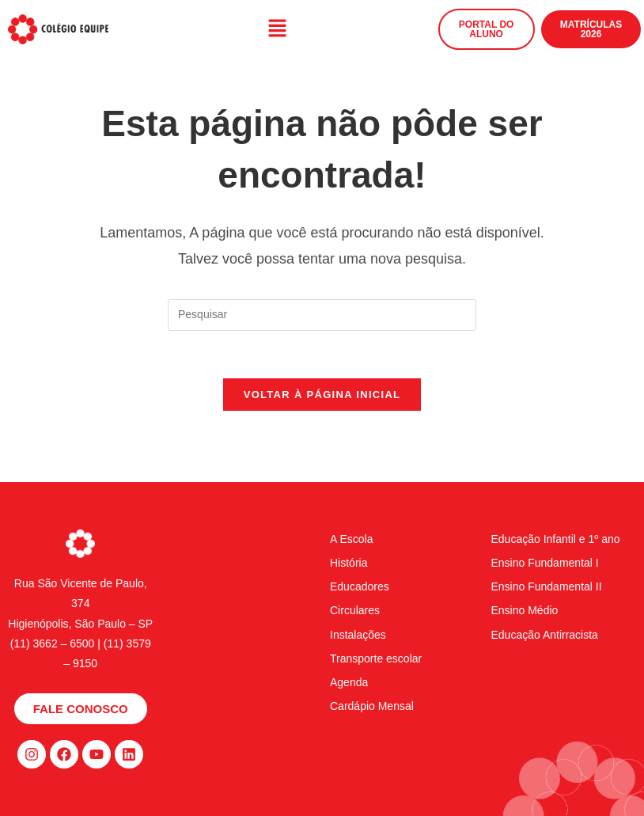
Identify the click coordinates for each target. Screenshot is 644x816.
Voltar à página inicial (322, 395)
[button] (277, 29)
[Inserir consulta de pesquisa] (322, 315)
